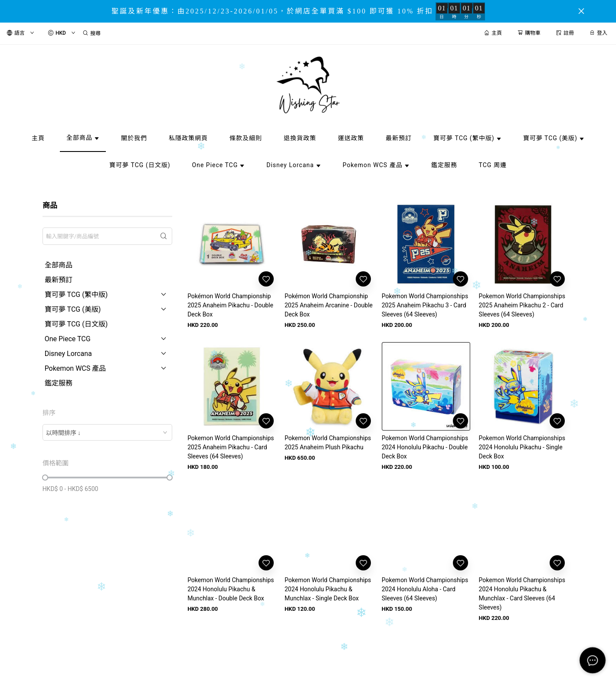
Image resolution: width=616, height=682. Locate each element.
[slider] (45, 478)
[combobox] (108, 432)
